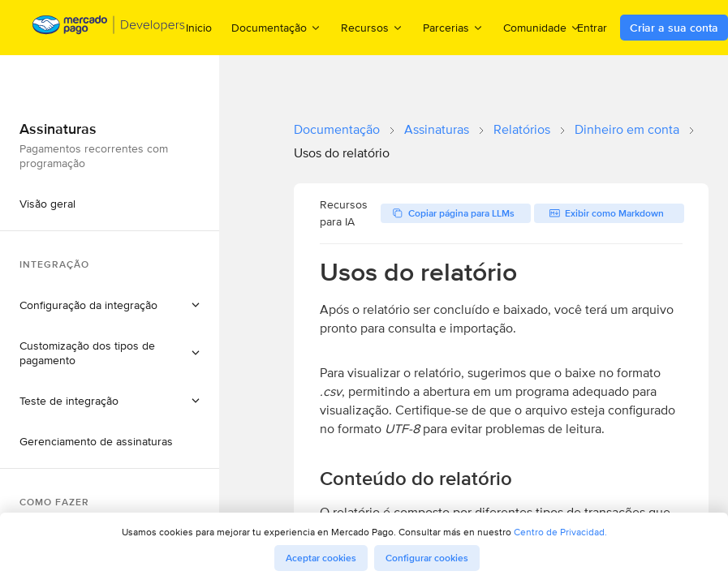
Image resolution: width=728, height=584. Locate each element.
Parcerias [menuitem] (453, 27)
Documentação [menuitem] (276, 27)
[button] (110, 305)
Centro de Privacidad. (560, 532)
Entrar (592, 28)
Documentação (337, 129)
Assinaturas (437, 129)
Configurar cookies (427, 558)
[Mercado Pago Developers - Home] (109, 28)
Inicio (199, 28)
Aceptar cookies (321, 558)
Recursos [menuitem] (372, 27)
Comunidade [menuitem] (542, 27)
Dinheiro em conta (627, 129)
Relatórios (522, 129)
